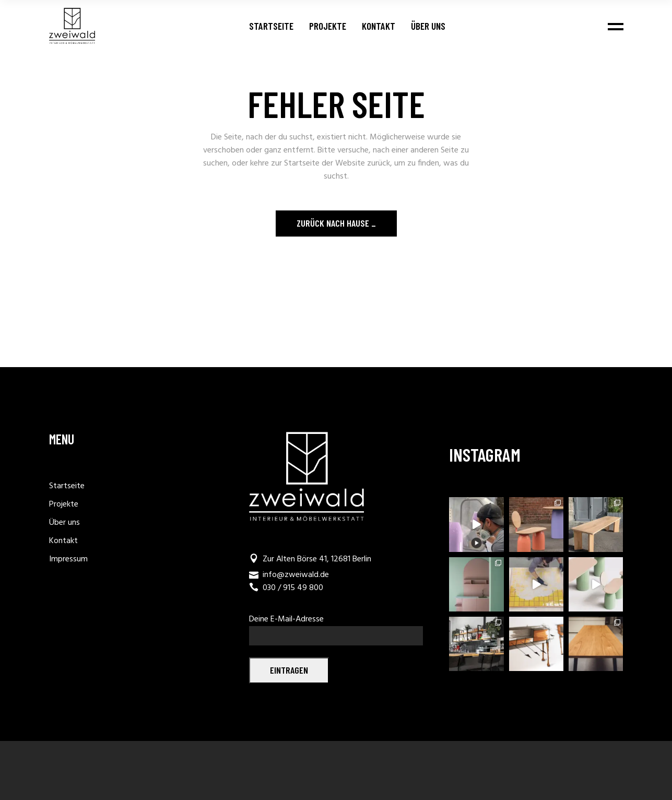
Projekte (64, 504)
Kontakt (63, 541)
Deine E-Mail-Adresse (336, 626)
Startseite (67, 486)
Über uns (64, 523)
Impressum (68, 559)
